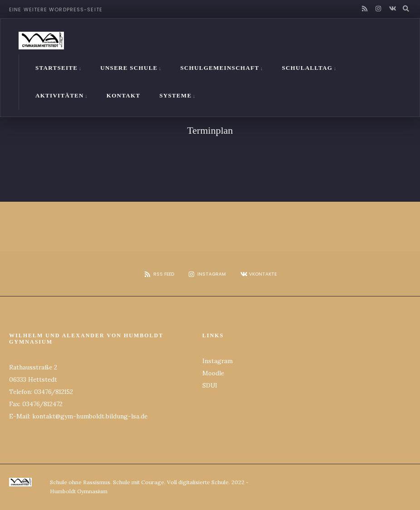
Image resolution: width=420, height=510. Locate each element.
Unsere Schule (129, 66)
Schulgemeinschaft (220, 66)
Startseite (56, 66)
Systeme (175, 94)
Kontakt (124, 94)
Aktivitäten (60, 94)
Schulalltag (307, 66)
